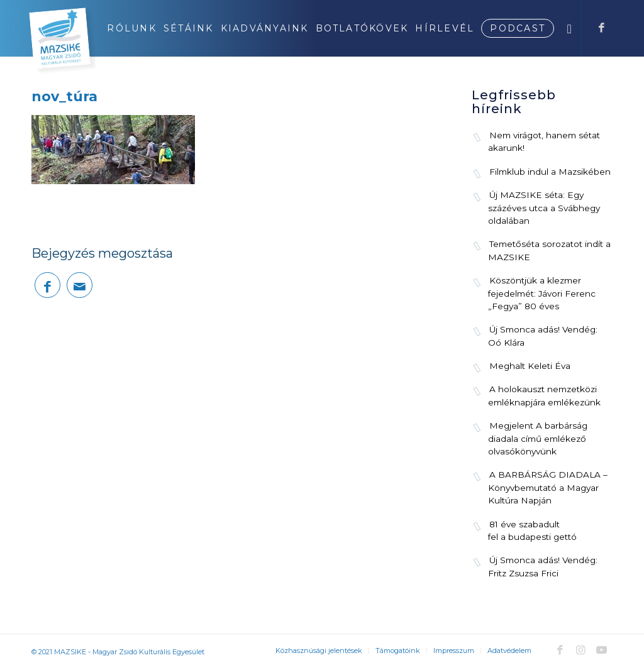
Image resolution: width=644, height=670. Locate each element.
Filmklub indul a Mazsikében (550, 172)
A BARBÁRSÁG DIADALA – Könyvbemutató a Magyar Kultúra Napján (548, 487)
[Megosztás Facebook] (47, 285)
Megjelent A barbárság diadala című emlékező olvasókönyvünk (538, 438)
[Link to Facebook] (601, 28)
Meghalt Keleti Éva (530, 366)
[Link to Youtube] (601, 650)
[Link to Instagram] (580, 650)
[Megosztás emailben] (80, 285)
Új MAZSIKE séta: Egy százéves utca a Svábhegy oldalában (544, 208)
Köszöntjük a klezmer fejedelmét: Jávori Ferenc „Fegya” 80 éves (542, 293)
